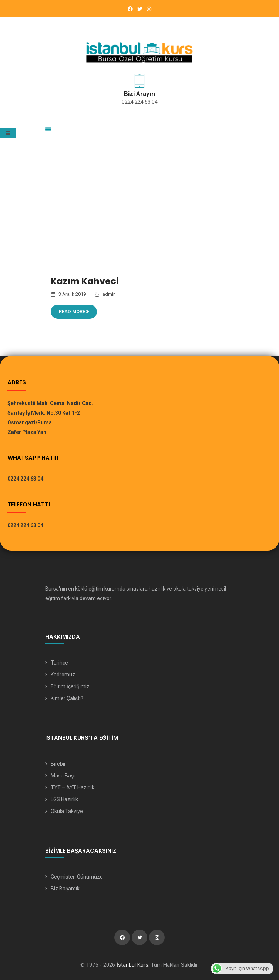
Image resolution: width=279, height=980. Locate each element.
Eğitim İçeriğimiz (70, 686)
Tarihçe (59, 663)
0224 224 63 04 (140, 102)
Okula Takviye (67, 811)
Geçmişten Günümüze (77, 877)
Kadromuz (63, 675)
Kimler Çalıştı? (67, 698)
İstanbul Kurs (132, 965)
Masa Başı (63, 776)
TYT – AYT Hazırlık (73, 787)
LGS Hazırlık (64, 799)
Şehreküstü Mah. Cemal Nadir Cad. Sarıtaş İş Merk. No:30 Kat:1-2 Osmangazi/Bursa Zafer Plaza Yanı (50, 418)
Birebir (58, 764)
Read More (74, 312)
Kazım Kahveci (85, 281)
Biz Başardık (65, 889)
